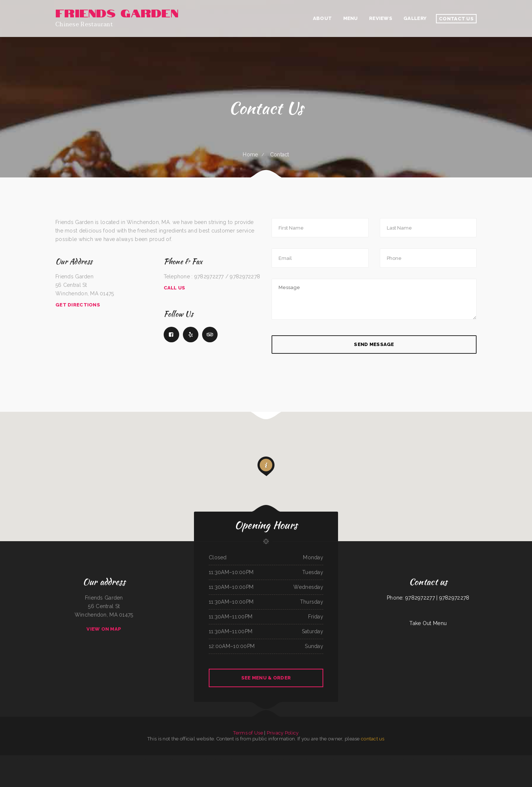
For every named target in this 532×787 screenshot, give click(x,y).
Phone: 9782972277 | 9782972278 (428, 598)
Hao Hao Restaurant (390, 759)
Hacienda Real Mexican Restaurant (303, 759)
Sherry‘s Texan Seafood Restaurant (330, 759)
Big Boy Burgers (426, 759)
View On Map (104, 629)
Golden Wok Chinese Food (36, 759)
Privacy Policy (283, 733)
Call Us (175, 288)
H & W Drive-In (161, 759)
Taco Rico (211, 768)
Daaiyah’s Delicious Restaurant (403, 759)
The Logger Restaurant (223, 759)
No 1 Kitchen (271, 768)
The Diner (477, 759)
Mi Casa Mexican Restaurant (106, 759)
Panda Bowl (96, 759)
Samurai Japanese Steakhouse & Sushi (246, 768)
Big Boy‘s (51, 759)
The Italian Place (279, 768)
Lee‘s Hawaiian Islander (24, 759)
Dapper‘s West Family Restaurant (503, 759)
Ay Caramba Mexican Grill (319, 768)
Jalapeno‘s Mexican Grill (289, 768)
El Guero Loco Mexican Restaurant (451, 759)
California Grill (198, 759)
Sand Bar (341, 759)
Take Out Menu (428, 623)
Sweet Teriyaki (206, 759)
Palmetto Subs (233, 768)
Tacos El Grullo (218, 768)
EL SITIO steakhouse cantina (467, 759)
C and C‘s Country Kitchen (349, 759)
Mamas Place (137, 759)
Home (250, 155)
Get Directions (78, 305)
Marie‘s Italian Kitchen (72, 759)
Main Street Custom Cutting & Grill (185, 759)
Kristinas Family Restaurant (235, 759)
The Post (64, 759)
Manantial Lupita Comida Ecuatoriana (272, 759)
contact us (373, 739)
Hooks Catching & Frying (261, 768)
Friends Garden (213, 759)
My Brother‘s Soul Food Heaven (487, 759)
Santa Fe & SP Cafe (300, 768)
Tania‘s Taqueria (57, 759)
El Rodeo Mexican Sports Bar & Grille (521, 759)
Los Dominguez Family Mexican (148, 759)
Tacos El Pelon (3, 759)
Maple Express (309, 768)
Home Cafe (226, 768)
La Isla (80, 759)
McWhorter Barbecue (13, 759)
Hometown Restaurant (258, 759)
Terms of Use (248, 733)
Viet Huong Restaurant (171, 759)
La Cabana (46, 759)
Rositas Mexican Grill (316, 759)
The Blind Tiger (117, 759)
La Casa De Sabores (88, 759)
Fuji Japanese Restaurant (437, 759)
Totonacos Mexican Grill (416, 759)
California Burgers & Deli (362, 759)
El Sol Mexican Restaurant (287, 759)
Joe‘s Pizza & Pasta (247, 759)
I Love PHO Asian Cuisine (127, 759)
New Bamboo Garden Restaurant (376, 759)
